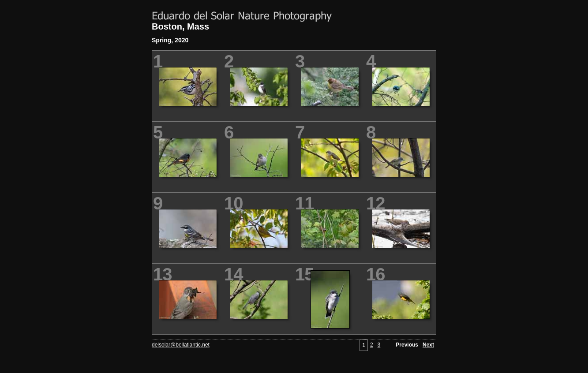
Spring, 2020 (170, 40)
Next (428, 345)
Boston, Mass (180, 26)
